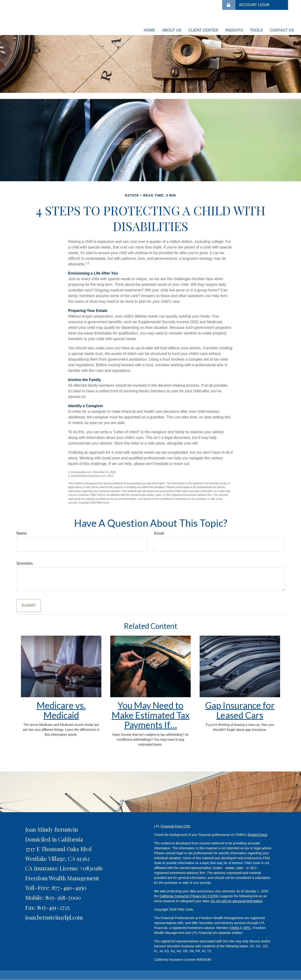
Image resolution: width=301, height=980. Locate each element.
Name (22, 533)
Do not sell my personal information (236, 901)
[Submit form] (29, 606)
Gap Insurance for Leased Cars (240, 710)
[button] (172, 30)
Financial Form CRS (175, 826)
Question (25, 563)
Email (159, 533)
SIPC (247, 928)
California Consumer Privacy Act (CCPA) (189, 896)
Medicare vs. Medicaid (61, 710)
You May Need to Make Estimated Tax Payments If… (151, 715)
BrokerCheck (258, 835)
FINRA (234, 928)
